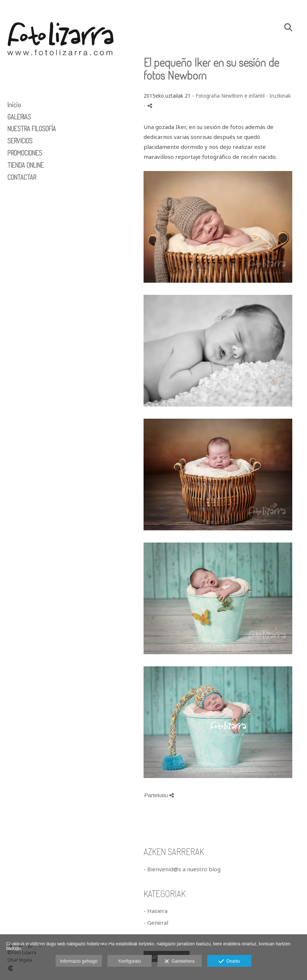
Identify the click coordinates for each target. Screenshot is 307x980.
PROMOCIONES (25, 153)
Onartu (229, 962)
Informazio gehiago (79, 961)
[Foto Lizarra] (61, 69)
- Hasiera (156, 911)
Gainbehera (179, 962)
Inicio (14, 105)
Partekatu (159, 795)
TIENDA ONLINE (26, 165)
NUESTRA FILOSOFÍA (32, 129)
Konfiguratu (130, 961)
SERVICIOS (20, 141)
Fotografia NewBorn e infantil (230, 96)
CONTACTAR (22, 177)
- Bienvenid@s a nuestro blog (182, 869)
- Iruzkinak (278, 96)
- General (156, 923)
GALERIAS (19, 117)
